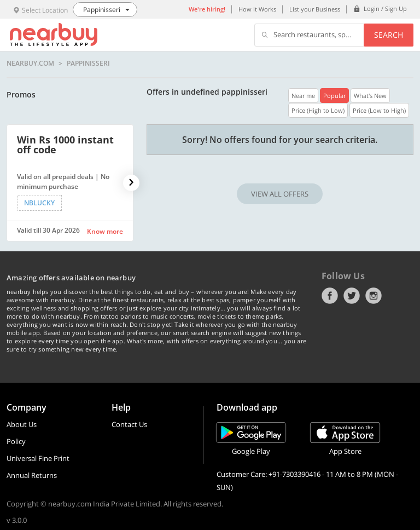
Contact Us (129, 424)
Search (389, 35)
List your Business (315, 9)
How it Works (257, 9)
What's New (370, 96)
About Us (22, 424)
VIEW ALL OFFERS (280, 194)
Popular (334, 96)
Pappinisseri (88, 64)
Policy (16, 441)
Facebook (330, 296)
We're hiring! (207, 9)
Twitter (352, 296)
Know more (105, 231)
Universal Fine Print (38, 458)
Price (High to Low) (318, 110)
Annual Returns (32, 475)
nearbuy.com (30, 64)
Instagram (374, 296)
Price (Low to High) (379, 110)
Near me (303, 96)
